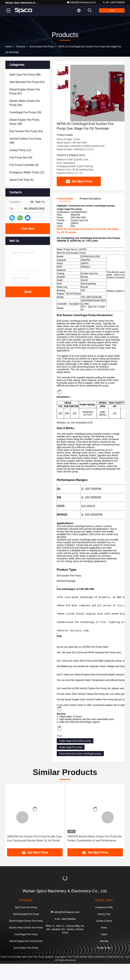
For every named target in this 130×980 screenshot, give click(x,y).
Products (21, 47)
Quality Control (104, 937)
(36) (24, 122)
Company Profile (104, 924)
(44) (25, 103)
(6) (21, 180)
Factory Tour (104, 930)
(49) (25, 141)
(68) (25, 75)
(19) (25, 112)
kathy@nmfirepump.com (81, 2)
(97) (25, 91)
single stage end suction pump (75, 757)
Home (9, 47)
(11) (20, 150)
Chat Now (28, 229)
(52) (27, 82)
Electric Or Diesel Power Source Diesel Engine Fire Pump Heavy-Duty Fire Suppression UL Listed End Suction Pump (32, 855)
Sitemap (104, 957)
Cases (104, 950)
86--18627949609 (114, 2)
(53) (26, 131)
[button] (22, 833)
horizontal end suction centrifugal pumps (80, 770)
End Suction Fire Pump (42, 47)
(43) (21, 158)
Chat (112, 10)
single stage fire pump (71, 763)
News (104, 944)
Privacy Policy (104, 964)
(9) (24, 165)
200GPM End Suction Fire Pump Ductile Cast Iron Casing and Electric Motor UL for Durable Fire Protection (95, 855)
